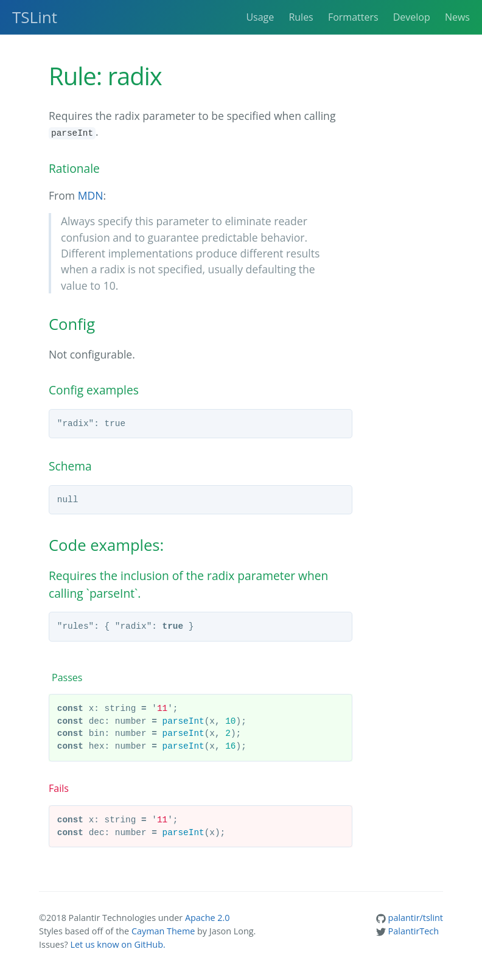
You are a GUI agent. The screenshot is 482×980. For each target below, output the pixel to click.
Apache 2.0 (208, 918)
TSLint (35, 17)
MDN (91, 195)
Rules (301, 17)
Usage (260, 17)
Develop (412, 17)
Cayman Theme (163, 931)
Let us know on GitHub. (117, 944)
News (457, 17)
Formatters (353, 17)
